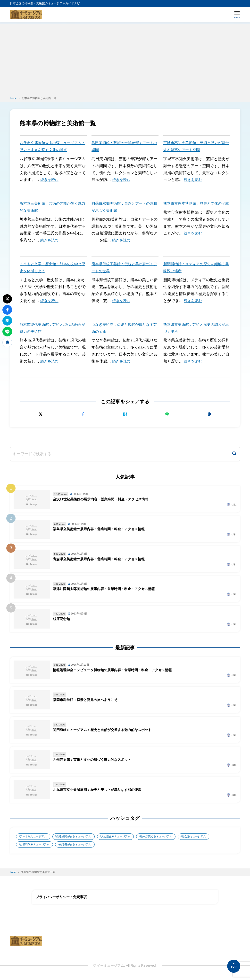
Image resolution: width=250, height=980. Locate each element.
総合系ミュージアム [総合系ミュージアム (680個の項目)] (209, 837)
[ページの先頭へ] (234, 966)
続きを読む (50, 180)
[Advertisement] (125, 58)
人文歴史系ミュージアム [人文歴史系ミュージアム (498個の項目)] (124, 837)
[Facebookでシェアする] (83, 414)
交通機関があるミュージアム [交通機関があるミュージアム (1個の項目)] (79, 837)
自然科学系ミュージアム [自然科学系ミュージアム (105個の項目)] (36, 845)
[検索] (234, 454)
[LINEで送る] (167, 414)
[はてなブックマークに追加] (125, 414)
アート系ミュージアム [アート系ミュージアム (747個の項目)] (35, 837)
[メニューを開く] (237, 15)
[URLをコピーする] (209, 414)
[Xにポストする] (41, 414)
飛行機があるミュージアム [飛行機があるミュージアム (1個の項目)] (80, 845)
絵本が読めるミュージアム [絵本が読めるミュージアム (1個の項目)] (168, 837)
